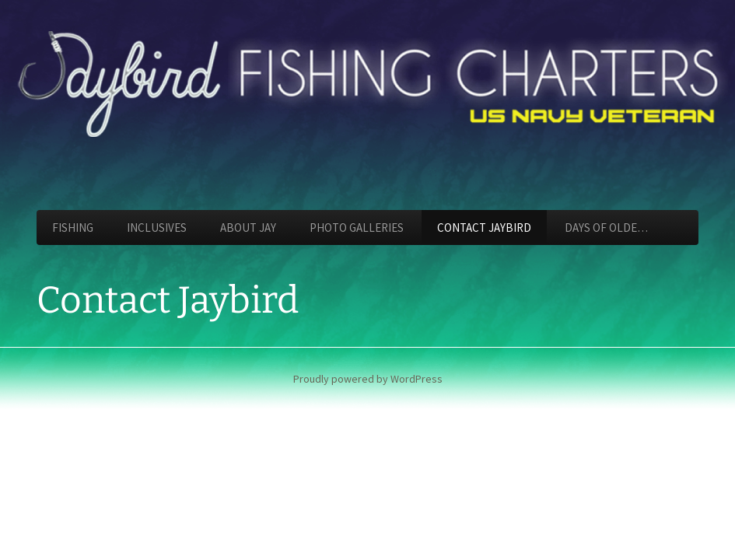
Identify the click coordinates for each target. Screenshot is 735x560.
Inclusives (157, 227)
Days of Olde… (606, 227)
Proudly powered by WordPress (368, 379)
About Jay (248, 227)
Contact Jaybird (484, 227)
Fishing (73, 227)
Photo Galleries (357, 227)
